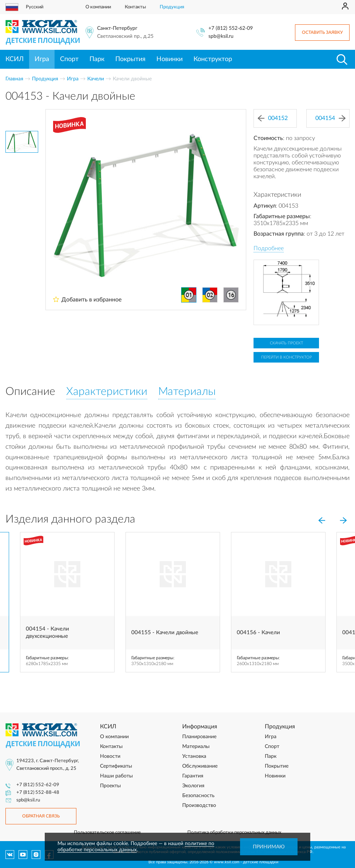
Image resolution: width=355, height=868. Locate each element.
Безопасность (198, 796)
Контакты (135, 7)
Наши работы (116, 776)
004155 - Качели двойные (165, 633)
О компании (98, 7)
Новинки (169, 59)
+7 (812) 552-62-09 (231, 28)
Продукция (172, 7)
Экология (193, 786)
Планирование (199, 737)
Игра (42, 59)
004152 (273, 118)
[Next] (343, 521)
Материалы (196, 747)
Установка (194, 756)
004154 (330, 118)
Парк (97, 59)
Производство (199, 805)
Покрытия (130, 59)
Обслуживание (200, 766)
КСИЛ (15, 59)
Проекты (110, 786)
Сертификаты (116, 766)
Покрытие (277, 766)
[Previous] (322, 521)
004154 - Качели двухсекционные (47, 633)
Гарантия (193, 776)
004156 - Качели (258, 633)
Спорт (69, 59)
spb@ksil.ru (221, 36)
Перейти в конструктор (286, 357)
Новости (110, 756)
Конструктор (213, 59)
